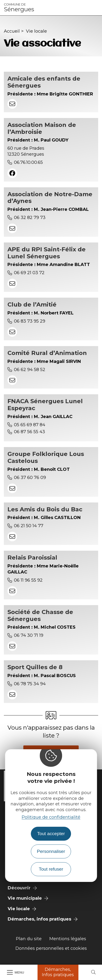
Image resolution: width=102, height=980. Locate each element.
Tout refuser (51, 869)
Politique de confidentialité (51, 817)
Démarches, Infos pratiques (58, 972)
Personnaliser (51, 851)
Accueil (12, 31)
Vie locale (36, 31)
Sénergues (19, 8)
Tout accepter (51, 834)
